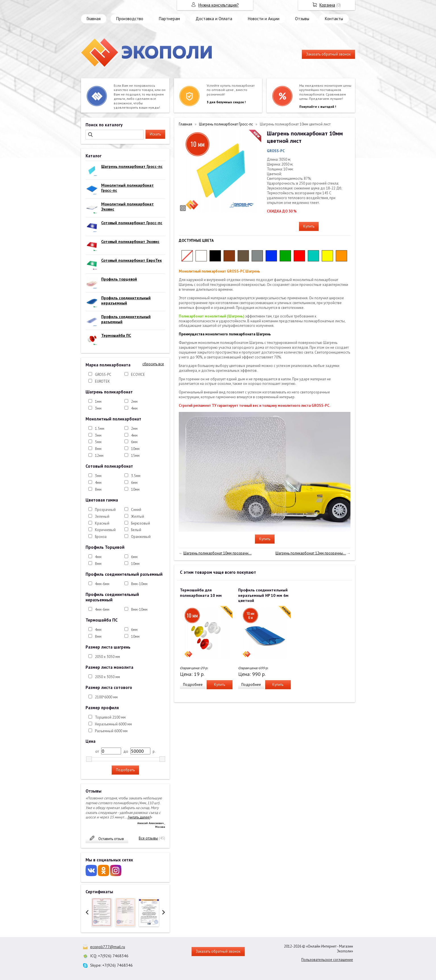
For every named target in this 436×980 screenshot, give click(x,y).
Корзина (327, 5)
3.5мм (136, 476)
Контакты (334, 19)
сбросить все (153, 364)
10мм (135, 449)
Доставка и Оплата (214, 19)
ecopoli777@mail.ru (108, 947)
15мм (135, 456)
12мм (99, 456)
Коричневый (105, 530)
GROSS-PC (103, 375)
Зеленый (102, 516)
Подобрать (125, 770)
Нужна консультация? (219, 5)
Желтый (138, 516)
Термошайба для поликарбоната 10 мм (201, 593)
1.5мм (100, 429)
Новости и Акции (264, 19)
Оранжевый (141, 537)
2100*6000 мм (106, 697)
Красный (102, 523)
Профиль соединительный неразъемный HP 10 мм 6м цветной (263, 595)
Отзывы (302, 19)
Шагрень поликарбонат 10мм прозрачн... (217, 553)
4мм (134, 408)
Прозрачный (105, 510)
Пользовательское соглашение (327, 960)
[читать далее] (139, 817)
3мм (98, 408)
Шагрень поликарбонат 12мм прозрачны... (311, 553)
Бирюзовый (141, 523)
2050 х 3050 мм (107, 657)
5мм (98, 442)
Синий (136, 510)
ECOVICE (138, 375)
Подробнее (193, 685)
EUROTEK (102, 381)
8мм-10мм (139, 584)
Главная (94, 19)
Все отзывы (148, 838)
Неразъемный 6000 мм (113, 724)
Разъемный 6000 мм (111, 731)
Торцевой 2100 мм (110, 717)
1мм (98, 402)
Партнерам (169, 19)
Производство (130, 19)
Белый (136, 530)
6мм (134, 442)
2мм (134, 402)
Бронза (101, 537)
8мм (98, 449)
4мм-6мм (102, 584)
